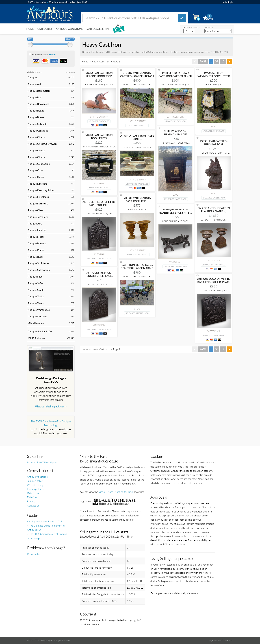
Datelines (32, 497)
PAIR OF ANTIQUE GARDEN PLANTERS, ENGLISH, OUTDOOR (214, 211)
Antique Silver (36, 277)
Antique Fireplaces (38, 197)
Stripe (52, 54)
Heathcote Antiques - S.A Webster (99, 86)
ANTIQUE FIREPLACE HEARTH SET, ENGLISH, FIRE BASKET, (175, 213)
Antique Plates (36, 250)
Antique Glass (35, 210)
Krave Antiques (214, 85)
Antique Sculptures (38, 263)
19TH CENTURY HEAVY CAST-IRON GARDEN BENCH (175, 74)
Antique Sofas (35, 283)
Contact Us (33, 506)
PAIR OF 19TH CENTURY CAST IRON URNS (137, 199)
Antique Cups (35, 170)
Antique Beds (35, 97)
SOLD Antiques (36, 338)
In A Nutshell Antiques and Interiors (99, 148)
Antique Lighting (37, 230)
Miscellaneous (36, 323)
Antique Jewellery (38, 217)
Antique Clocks (36, 157)
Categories (45, 29)
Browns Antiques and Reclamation (175, 144)
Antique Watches (37, 316)
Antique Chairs (36, 137)
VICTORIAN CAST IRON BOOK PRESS (99, 137)
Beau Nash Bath (137, 210)
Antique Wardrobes (39, 310)
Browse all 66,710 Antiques (42, 462)
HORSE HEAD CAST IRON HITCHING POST (214, 143)
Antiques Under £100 (40, 331)
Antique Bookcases (38, 104)
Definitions (33, 493)
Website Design (36, 485)
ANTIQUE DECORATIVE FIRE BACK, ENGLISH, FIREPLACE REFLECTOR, (214, 282)
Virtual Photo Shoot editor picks (116, 492)
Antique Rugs (35, 257)
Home (30, 29)
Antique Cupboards (39, 164)
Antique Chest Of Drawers (43, 144)
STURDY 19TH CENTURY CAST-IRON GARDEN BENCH (137, 74)
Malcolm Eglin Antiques (137, 85)
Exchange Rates (36, 489)
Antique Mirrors (37, 243)
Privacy (31, 501)
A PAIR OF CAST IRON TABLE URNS (137, 137)
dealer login (227, 2)
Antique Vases (36, 303)
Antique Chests (36, 150)
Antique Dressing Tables (41, 190)
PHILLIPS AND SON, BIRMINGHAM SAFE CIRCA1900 (175, 134)
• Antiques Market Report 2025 (45, 521)
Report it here (35, 554)
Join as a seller (35, 481)
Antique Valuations (70, 29)
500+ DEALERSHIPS (98, 29)
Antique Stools (36, 290)
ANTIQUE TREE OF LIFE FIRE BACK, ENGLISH (99, 203)
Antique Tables (36, 296)
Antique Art (34, 84)
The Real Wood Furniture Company (214, 154)
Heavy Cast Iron (100, 61)
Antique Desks (36, 177)
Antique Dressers (37, 184)
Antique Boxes (36, 111)
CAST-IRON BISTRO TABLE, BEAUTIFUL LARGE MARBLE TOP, (137, 268)
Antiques (33, 77)
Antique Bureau (36, 117)
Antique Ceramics (38, 131)
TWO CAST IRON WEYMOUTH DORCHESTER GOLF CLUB (214, 76)
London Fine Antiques (99, 214)
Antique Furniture (38, 203)
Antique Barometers (39, 91)
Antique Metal (36, 237)
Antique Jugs (35, 223)
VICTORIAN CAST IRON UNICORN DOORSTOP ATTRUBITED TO (99, 76)
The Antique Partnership (137, 147)
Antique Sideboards (39, 270)
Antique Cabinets (37, 124)
